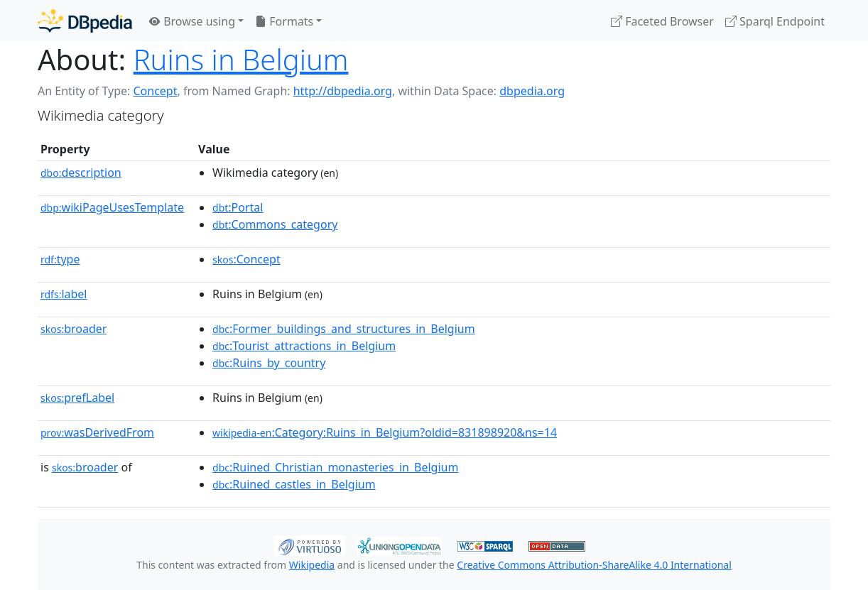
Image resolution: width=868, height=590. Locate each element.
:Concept (246, 259)
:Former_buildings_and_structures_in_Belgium (344, 329)
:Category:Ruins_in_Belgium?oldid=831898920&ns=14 (385, 432)
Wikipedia (312, 565)
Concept (155, 91)
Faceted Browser (662, 21)
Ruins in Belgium (241, 59)
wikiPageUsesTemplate (112, 207)
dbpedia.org (532, 91)
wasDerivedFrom (97, 432)
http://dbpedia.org (343, 91)
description (81, 173)
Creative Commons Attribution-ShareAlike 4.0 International (594, 565)
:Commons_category (275, 224)
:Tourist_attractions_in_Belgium (304, 346)
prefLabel (77, 398)
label (64, 294)
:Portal (238, 207)
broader (74, 329)
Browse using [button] (192, 21)
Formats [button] (284, 21)
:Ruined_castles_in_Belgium (294, 484)
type (60, 259)
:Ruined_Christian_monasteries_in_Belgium (335, 467)
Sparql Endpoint (775, 21)
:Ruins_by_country (269, 363)
